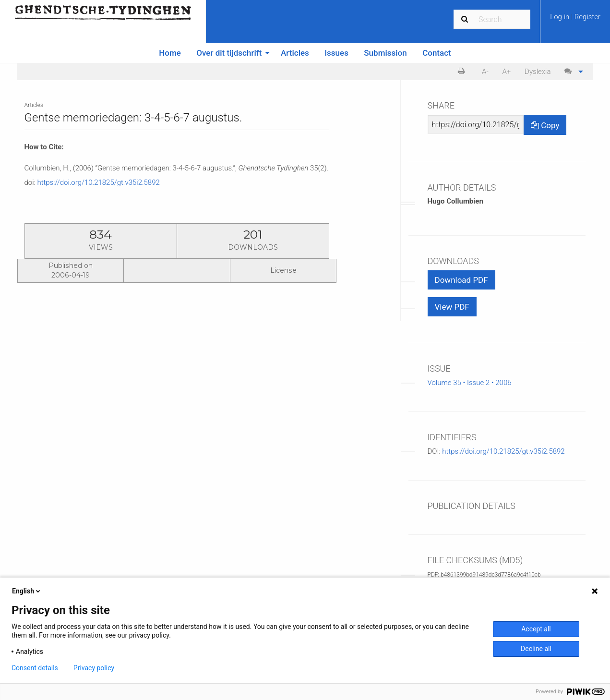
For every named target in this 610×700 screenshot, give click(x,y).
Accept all (536, 629)
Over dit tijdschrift (229, 53)
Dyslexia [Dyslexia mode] (538, 72)
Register (587, 17)
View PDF (452, 307)
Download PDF (461, 280)
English (27, 591)
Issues (336, 53)
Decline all (536, 649)
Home (170, 53)
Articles (295, 53)
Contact (437, 53)
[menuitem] (575, 20)
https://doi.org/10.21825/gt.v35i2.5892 (98, 182)
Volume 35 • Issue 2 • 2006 (470, 383)
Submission (385, 53)
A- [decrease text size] (485, 72)
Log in (561, 17)
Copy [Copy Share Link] (545, 125)
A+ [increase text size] (506, 72)
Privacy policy (94, 668)
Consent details (35, 668)
